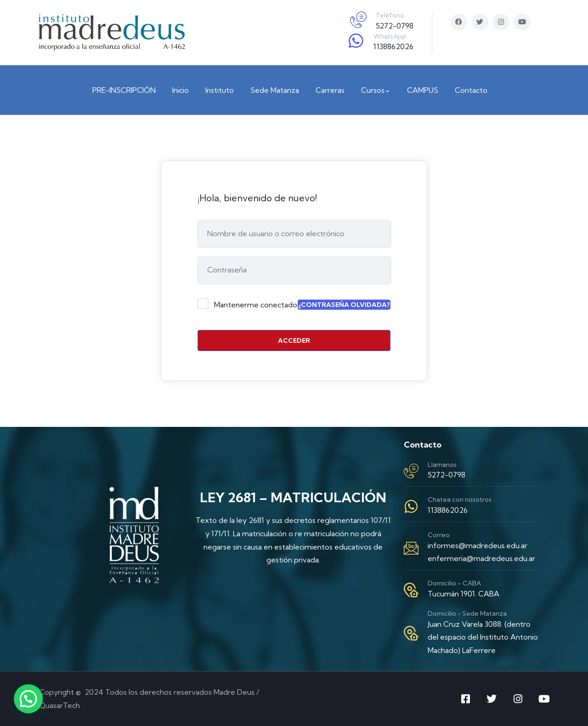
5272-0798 (395, 26)
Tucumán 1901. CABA (464, 594)
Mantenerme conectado (256, 305)
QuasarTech (59, 705)
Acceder (294, 340)
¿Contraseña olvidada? (344, 305)
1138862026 (393, 46)
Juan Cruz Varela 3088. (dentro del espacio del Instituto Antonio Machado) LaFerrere (483, 637)
